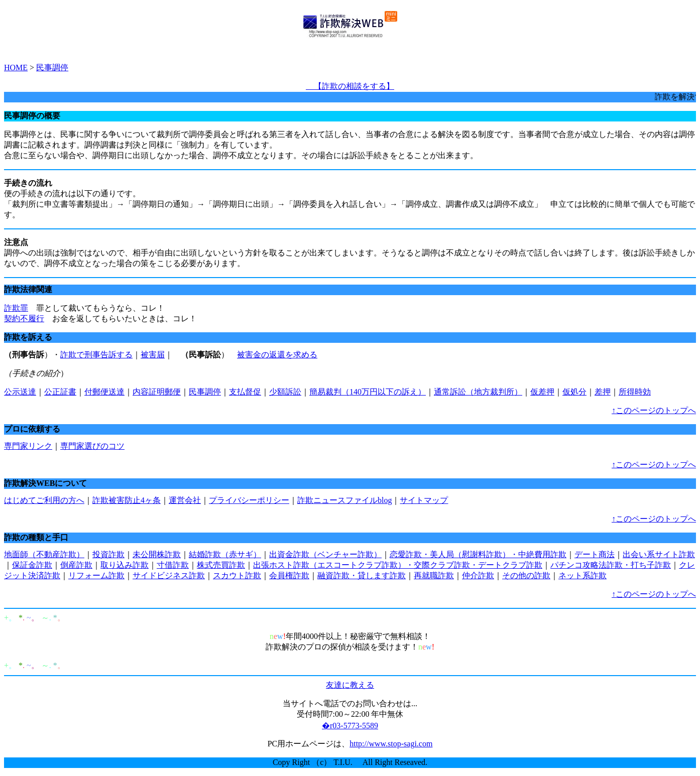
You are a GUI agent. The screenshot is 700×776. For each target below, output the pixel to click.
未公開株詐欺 (157, 554)
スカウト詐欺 (237, 575)
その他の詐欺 (526, 575)
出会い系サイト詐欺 (659, 554)
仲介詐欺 (478, 575)
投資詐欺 (108, 554)
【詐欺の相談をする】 (350, 86)
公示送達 (20, 392)
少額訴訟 (285, 392)
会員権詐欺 (289, 575)
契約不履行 (24, 318)
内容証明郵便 (157, 392)
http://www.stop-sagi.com (391, 744)
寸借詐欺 (173, 565)
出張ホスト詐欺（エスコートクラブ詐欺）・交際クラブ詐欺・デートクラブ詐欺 (398, 565)
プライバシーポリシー (249, 500)
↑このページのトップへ (654, 410)
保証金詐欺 (32, 565)
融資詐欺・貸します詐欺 (362, 575)
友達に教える (350, 685)
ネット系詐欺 (582, 575)
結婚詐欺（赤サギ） (225, 554)
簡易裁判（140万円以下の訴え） (368, 392)
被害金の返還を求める (277, 355)
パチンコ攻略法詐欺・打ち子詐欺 (611, 565)
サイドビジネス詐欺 (169, 575)
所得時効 (635, 392)
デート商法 (595, 554)
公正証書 (60, 392)
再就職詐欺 (434, 575)
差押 (603, 392)
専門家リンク (28, 446)
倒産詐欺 (76, 565)
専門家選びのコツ (92, 446)
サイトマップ (424, 500)
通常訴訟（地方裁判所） (478, 392)
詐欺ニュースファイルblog (344, 500)
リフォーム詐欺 (96, 575)
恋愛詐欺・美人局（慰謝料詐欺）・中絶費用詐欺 (478, 554)
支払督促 (245, 392)
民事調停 (52, 68)
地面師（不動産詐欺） (44, 554)
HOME (16, 68)
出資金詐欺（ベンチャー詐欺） (325, 554)
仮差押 (542, 392)
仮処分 (574, 392)
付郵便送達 (104, 392)
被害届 (153, 355)
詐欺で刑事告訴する (96, 355)
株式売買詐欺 (221, 565)
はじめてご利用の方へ (44, 500)
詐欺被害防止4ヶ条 (127, 500)
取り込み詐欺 (125, 565)
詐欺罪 (16, 308)
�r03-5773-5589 (350, 726)
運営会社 (185, 500)
